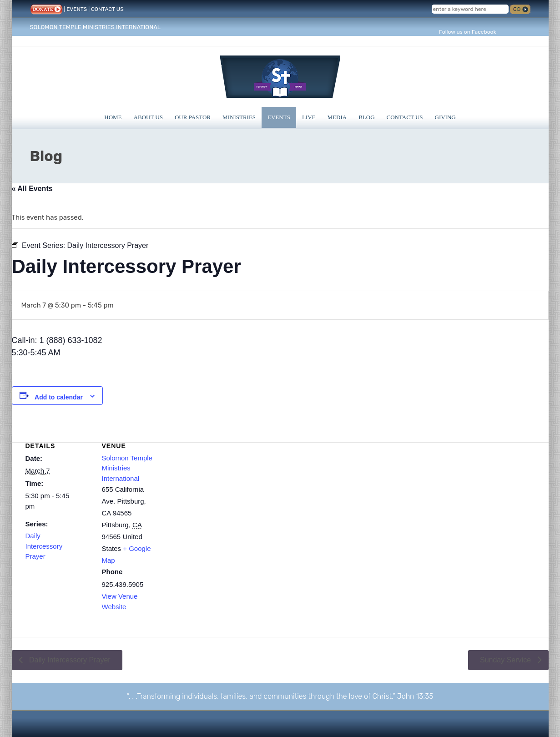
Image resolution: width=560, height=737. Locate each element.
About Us (148, 117)
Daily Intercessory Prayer (44, 546)
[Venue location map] (238, 493)
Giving (445, 117)
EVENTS (77, 9)
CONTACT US (107, 9)
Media (337, 117)
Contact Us (405, 117)
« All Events (32, 189)
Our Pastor (193, 117)
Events (279, 117)
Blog (366, 117)
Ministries (239, 117)
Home (113, 117)
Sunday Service (507, 660)
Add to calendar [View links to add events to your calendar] (59, 397)
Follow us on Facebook (468, 32)
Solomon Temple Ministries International (127, 468)
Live (309, 117)
